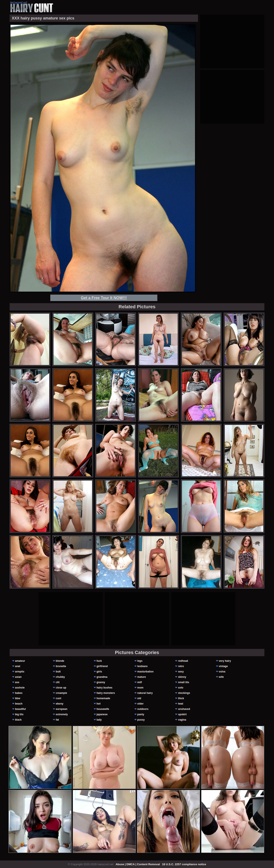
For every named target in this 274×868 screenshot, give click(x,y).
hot (99, 704)
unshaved (184, 709)
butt (58, 672)
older (140, 704)
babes (19, 693)
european (62, 709)
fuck (99, 661)
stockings (184, 693)
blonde (60, 661)
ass (17, 682)
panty (141, 714)
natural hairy (145, 693)
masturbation (145, 672)
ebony (60, 704)
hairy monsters (106, 693)
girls (99, 672)
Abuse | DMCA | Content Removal (138, 864)
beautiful (20, 709)
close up (61, 688)
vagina (182, 720)
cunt (59, 698)
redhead (183, 661)
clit (58, 682)
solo (181, 688)
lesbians (142, 666)
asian (18, 677)
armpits (20, 672)
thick (181, 698)
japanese (102, 714)
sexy (181, 672)
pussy (141, 720)
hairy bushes (104, 688)
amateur (20, 661)
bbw (18, 698)
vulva (222, 672)
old (139, 698)
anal (18, 666)
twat (181, 704)
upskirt (182, 714)
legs (140, 661)
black (18, 720)
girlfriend (102, 666)
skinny (182, 677)
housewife (103, 709)
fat (57, 720)
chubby (60, 677)
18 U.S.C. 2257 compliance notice (184, 864)
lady (99, 720)
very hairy (225, 661)
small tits (184, 682)
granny (101, 682)
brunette (61, 666)
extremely (62, 714)
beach (19, 704)
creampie (62, 693)
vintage (223, 666)
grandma (102, 677)
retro (181, 666)
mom (140, 688)
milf (139, 682)
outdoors (143, 709)
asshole (20, 688)
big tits (19, 714)
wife (221, 677)
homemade (103, 698)
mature (141, 677)
